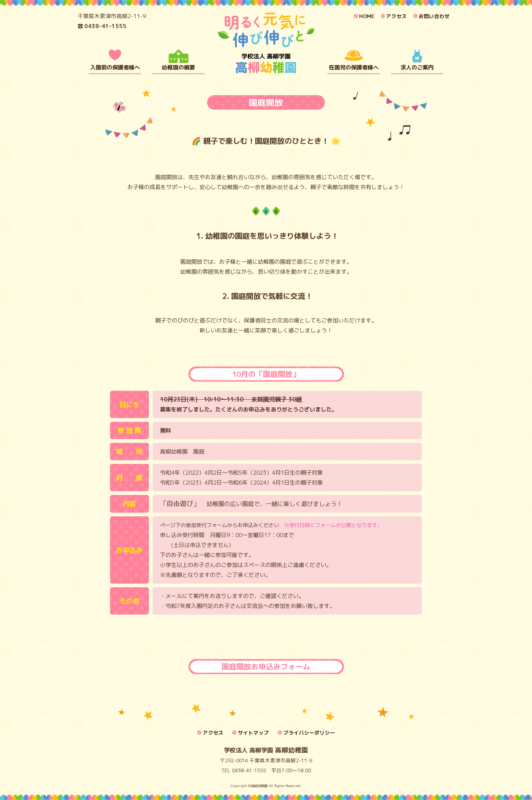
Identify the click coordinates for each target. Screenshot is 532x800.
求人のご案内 (417, 67)
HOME (367, 16)
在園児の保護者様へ (354, 67)
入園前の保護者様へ (115, 67)
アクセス (396, 16)
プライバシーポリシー (309, 733)
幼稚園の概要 (178, 67)
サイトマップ (253, 733)
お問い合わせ (434, 16)
